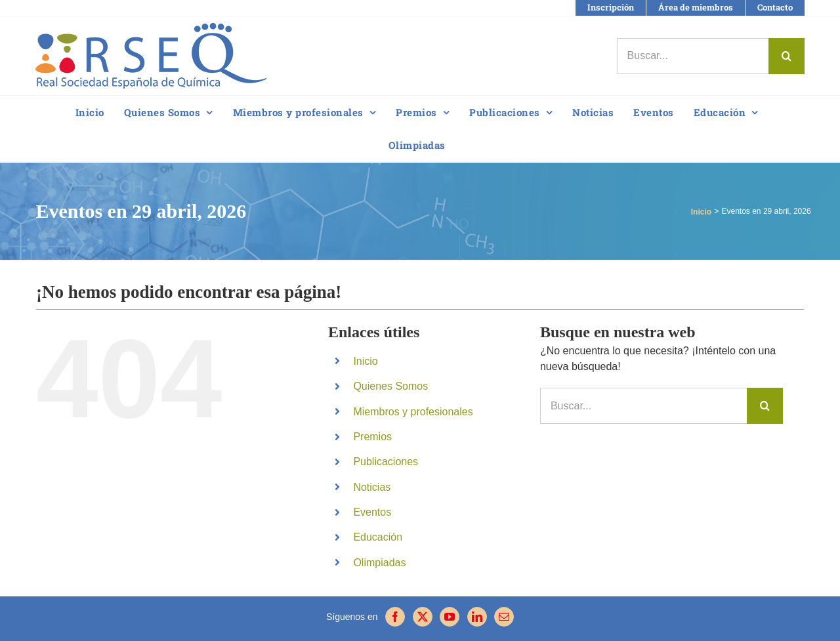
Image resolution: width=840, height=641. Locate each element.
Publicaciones (386, 462)
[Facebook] (395, 617)
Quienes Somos (390, 386)
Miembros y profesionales (413, 412)
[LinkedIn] (477, 617)
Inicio (365, 361)
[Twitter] (423, 617)
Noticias (372, 487)
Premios (372, 437)
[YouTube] (450, 617)
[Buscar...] (693, 56)
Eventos (372, 512)
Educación (378, 537)
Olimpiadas (379, 563)
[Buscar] (787, 56)
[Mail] (504, 617)
